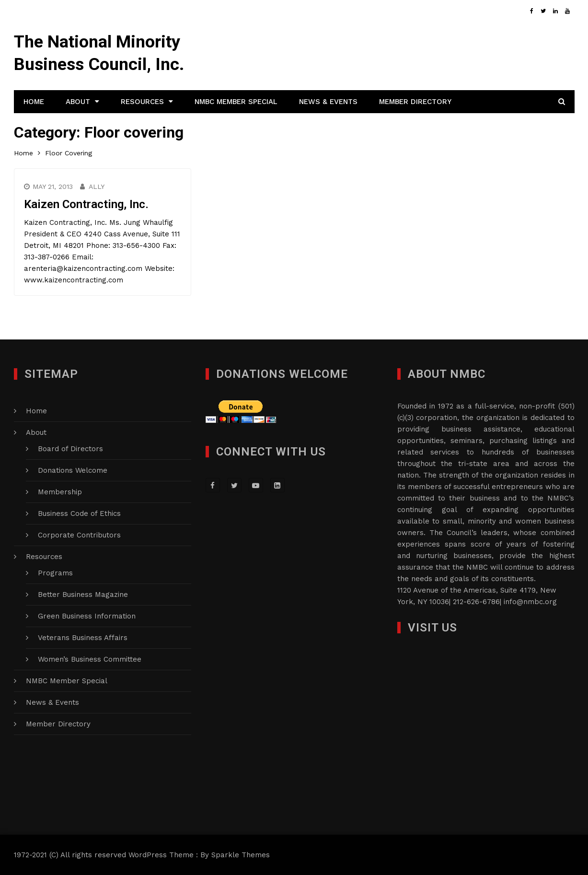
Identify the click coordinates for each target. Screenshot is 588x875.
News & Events (328, 102)
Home (34, 102)
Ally (97, 187)
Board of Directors (70, 449)
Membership (60, 492)
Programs (55, 573)
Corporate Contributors (79, 535)
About (78, 102)
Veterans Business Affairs (83, 638)
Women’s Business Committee (90, 659)
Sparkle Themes (241, 855)
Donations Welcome (73, 470)
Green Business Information (87, 616)
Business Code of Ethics (79, 513)
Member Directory (415, 102)
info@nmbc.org (530, 602)
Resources (142, 102)
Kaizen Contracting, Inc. (86, 204)
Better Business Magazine (83, 595)
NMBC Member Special (236, 102)
